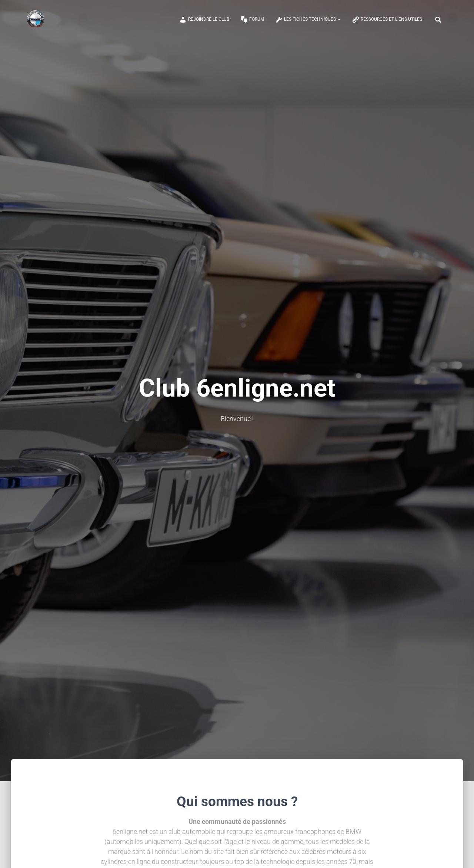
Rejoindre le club (204, 20)
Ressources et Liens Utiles (387, 20)
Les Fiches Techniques (308, 20)
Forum (252, 20)
